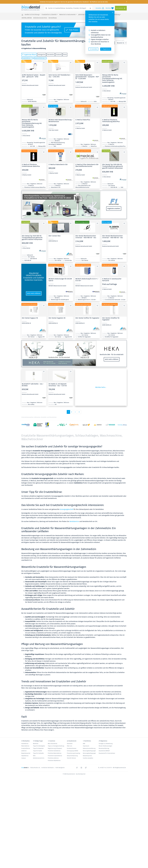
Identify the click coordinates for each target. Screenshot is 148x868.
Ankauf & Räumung (72, 756)
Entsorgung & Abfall (73, 751)
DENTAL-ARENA (27, 18)
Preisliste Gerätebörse (54, 751)
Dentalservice (74, 521)
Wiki (34, 756)
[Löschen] (31, 58)
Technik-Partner (71, 758)
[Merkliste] (110, 8)
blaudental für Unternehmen (107, 753)
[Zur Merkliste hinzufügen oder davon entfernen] (44, 62)
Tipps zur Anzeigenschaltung (56, 746)
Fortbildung (116, 15)
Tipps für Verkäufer (38, 753)
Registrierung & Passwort (55, 748)
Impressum (86, 746)
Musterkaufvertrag (104, 748)
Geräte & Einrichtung (32, 15)
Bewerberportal (26, 753)
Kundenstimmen (72, 748)
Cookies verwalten (88, 758)
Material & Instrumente (67, 15)
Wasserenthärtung (39, 58)
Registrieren (106, 49)
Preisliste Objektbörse (54, 760)
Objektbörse (25, 756)
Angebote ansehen (114, 209)
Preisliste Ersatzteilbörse (55, 756)
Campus (24, 758)
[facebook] (77, 767)
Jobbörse (81, 15)
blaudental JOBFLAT (104, 751)
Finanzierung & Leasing (73, 753)
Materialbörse (25, 746)
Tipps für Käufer (38, 751)
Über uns (69, 746)
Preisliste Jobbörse (53, 758)
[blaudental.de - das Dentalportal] (22, 15)
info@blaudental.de (120, 768)
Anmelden (93, 49)
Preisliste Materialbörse (55, 753)
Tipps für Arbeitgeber (39, 746)
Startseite (70, 744)
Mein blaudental (52, 744)
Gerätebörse (25, 744)
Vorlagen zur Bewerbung (106, 744)
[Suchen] (90, 8)
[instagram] (81, 767)
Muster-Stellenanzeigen (105, 746)
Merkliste (36, 744)
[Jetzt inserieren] (121, 8)
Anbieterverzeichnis (40, 18)
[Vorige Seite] (75, 412)
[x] (86, 767)
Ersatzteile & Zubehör (49, 15)
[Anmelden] (100, 8)
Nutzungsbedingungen (89, 751)
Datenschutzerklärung (89, 748)
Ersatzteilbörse (26, 58)
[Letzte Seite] (79, 412)
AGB (84, 744)
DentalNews (53, 18)
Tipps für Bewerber (38, 748)
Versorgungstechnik (67, 509)
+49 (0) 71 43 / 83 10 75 (106, 768)
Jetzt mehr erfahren (34, 293)
